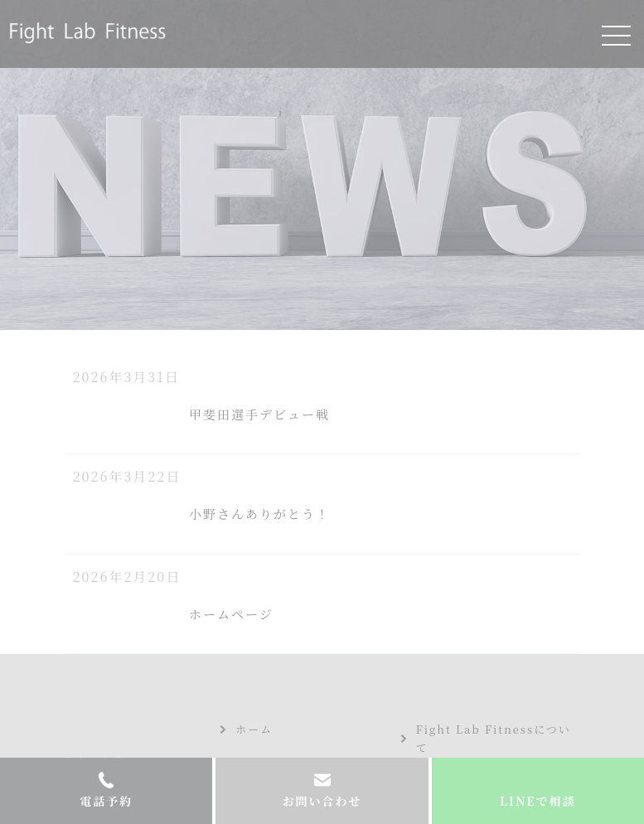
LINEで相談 (537, 801)
